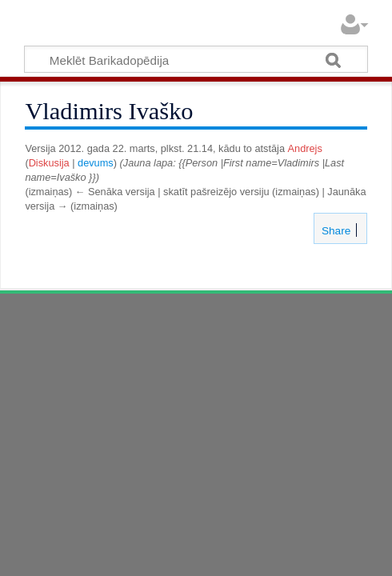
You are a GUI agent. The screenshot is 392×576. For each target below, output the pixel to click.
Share (334, 231)
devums (96, 163)
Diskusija (49, 163)
